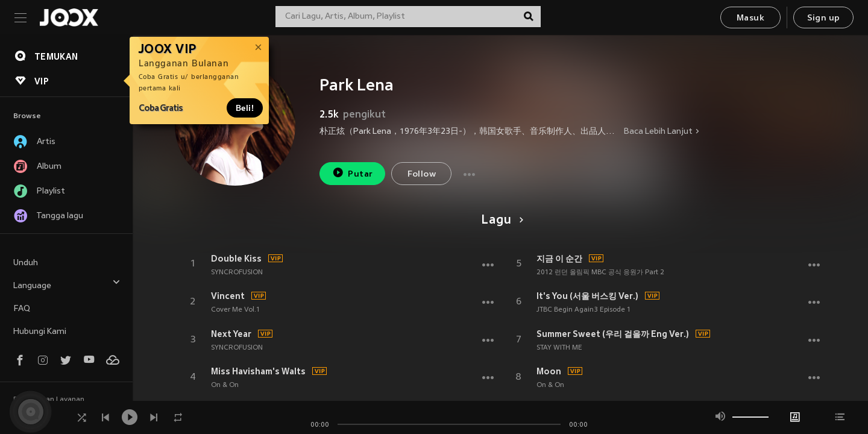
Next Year (231, 334)
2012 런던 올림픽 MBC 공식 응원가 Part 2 (600, 272)
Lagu (500, 221)
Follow (422, 175)
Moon (549, 371)
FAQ (22, 309)
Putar (353, 173)
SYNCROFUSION (237, 272)
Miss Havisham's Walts (258, 371)
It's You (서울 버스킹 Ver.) (587, 296)
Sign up (824, 18)
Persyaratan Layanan (49, 400)
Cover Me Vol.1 (235, 310)
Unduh (26, 263)
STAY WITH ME (559, 348)
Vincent (228, 296)
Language (67, 284)
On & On (225, 385)
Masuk (750, 18)
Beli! (245, 108)
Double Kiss (236, 259)
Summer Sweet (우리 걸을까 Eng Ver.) (613, 334)
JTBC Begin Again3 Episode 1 (583, 310)
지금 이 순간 (559, 259)
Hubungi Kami (40, 332)
